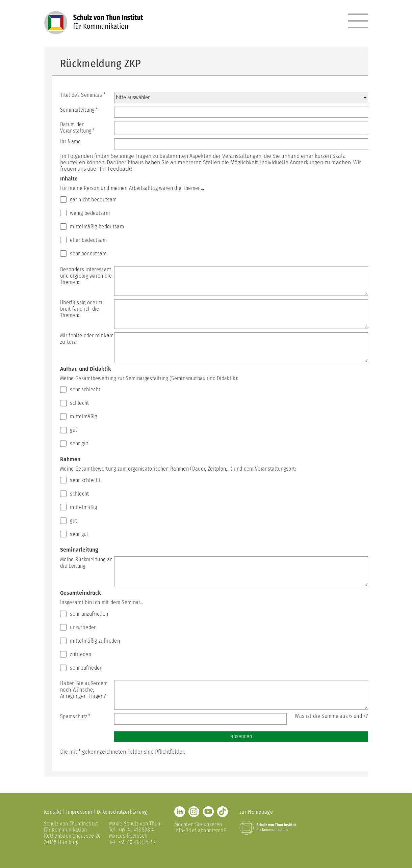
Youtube (208, 812)
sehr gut (79, 443)
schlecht (80, 403)
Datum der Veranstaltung (77, 128)
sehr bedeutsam (88, 254)
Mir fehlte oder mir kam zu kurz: (87, 339)
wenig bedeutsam (90, 213)
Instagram (194, 812)
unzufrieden (83, 627)
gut (73, 430)
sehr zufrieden (86, 668)
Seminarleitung (79, 110)
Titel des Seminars (83, 95)
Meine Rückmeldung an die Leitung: (86, 563)
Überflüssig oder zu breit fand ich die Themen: (82, 309)
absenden (241, 736)
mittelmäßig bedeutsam (97, 227)
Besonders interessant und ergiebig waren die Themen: (86, 276)
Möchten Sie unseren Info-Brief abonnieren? (200, 827)
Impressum (79, 812)
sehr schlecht (85, 389)
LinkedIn (180, 812)
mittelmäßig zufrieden (95, 641)
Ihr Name (71, 142)
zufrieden (81, 654)
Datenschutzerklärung (122, 812)
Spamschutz (75, 716)
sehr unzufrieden (89, 614)
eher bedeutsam (88, 240)
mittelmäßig (84, 416)
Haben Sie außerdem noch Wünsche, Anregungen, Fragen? (84, 690)
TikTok (223, 812)
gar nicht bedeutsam (93, 200)
